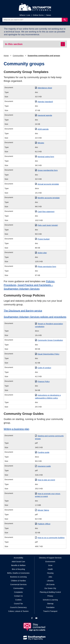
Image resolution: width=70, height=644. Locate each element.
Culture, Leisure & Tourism (18, 611)
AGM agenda (43, 129)
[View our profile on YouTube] (36, 618)
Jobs (50, 577)
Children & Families (18, 581)
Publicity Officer (44, 524)
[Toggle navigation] (63, 44)
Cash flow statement (46, 212)
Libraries (50, 581)
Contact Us (18, 596)
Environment (50, 562)
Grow (50, 565)
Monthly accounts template (49, 198)
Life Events (50, 584)
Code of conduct (44, 368)
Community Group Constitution (50, 340)
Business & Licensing (18, 577)
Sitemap (50, 604)
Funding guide (44, 452)
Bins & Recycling (18, 569)
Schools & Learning (50, 600)
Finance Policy (44, 381)
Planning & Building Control (50, 592)
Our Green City (50, 588)
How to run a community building (51, 538)
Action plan (42, 253)
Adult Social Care (18, 562)
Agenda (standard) (45, 102)
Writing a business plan (16, 429)
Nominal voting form (46, 157)
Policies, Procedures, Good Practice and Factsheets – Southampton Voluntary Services (29, 285)
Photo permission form (47, 266)
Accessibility (18, 558)
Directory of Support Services (50, 558)
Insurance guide (44, 466)
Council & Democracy (18, 607)
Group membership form (48, 170)
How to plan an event (46, 480)
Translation (50, 607)
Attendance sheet (45, 88)
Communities (18, 56)
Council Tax (18, 604)
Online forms (38, 15)
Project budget (44, 239)
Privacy (50, 596)
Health (50, 569)
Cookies (18, 600)
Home (6, 56)
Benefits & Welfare (18, 565)
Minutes (41, 143)
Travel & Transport (50, 611)
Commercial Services (18, 584)
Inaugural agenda (45, 115)
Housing (50, 573)
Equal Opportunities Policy (49, 354)
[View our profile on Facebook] (32, 618)
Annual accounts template (48, 184)
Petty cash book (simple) (48, 225)
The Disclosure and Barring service (23, 311)
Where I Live (25, 15)
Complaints (18, 592)
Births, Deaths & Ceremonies (18, 573)
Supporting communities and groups (44, 56)
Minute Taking (43, 510)
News (49, 15)
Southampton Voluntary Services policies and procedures (35, 317)
